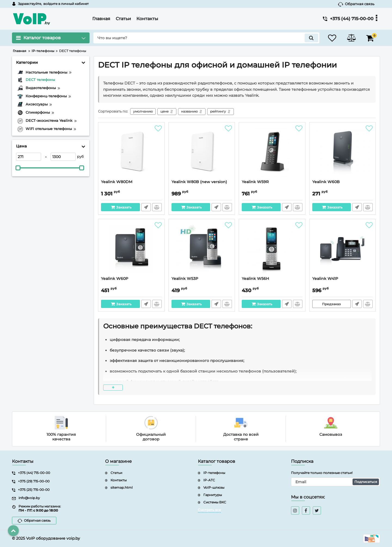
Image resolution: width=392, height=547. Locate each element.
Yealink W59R (255, 182)
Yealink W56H (255, 279)
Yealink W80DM (117, 182)
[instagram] (295, 510)
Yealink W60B (326, 182)
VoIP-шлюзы (214, 487)
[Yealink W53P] (202, 249)
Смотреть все (209, 510)
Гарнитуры (213, 495)
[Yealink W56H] (272, 249)
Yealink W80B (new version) (199, 182)
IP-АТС (209, 480)
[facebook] (306, 510)
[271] (29, 157)
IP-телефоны (214, 473)
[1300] (63, 157)
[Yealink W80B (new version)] (202, 152)
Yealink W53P (185, 279)
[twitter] (317, 510)
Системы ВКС (215, 502)
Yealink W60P (115, 279)
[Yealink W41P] (343, 249)
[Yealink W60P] (131, 249)
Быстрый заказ (146, 207)
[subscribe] (336, 482)
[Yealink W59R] (272, 152)
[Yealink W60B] (343, 152)
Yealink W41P (325, 279)
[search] (206, 38)
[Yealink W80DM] (131, 152)
